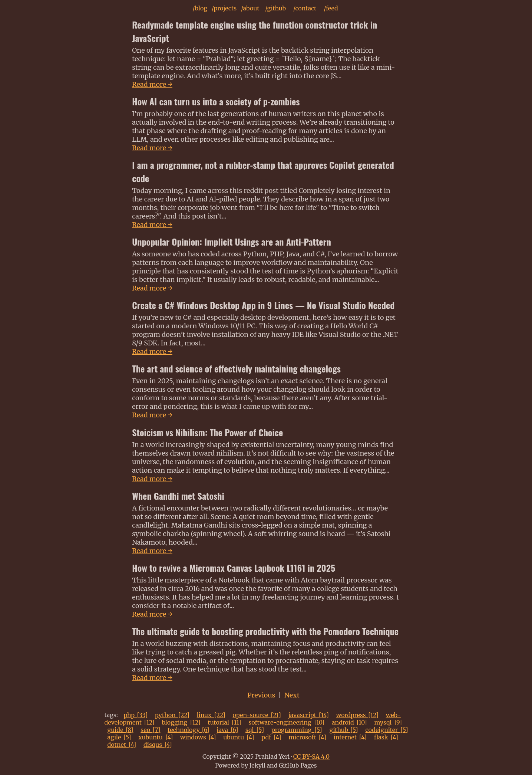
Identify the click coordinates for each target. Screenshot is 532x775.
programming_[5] (297, 730)
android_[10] (349, 722)
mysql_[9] (388, 722)
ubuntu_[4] (239, 737)
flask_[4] (386, 737)
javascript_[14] (309, 715)
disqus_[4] (158, 745)
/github (275, 8)
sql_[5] (255, 730)
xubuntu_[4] (156, 737)
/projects (224, 8)
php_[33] (136, 715)
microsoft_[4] (307, 737)
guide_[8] (120, 730)
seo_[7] (150, 730)
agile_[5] (119, 737)
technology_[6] (188, 730)
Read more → (152, 84)
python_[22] (172, 715)
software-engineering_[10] (286, 722)
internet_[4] (350, 737)
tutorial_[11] (225, 722)
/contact (305, 8)
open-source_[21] (257, 715)
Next (292, 695)
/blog (200, 8)
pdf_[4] (271, 737)
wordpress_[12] (357, 715)
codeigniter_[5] (387, 730)
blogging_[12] (181, 722)
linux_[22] (211, 715)
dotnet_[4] (122, 745)
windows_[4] (198, 737)
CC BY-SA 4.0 (311, 756)
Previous (261, 695)
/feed (331, 8)
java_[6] (227, 730)
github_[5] (344, 730)
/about (250, 8)
